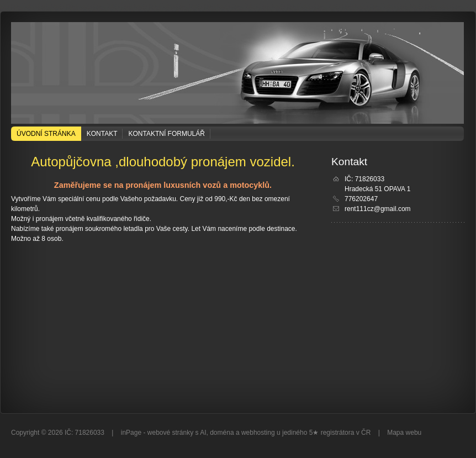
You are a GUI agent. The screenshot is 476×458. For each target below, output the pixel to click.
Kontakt (102, 134)
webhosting (258, 433)
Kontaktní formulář (166, 134)
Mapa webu (404, 433)
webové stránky (170, 433)
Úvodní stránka (46, 134)
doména (222, 433)
